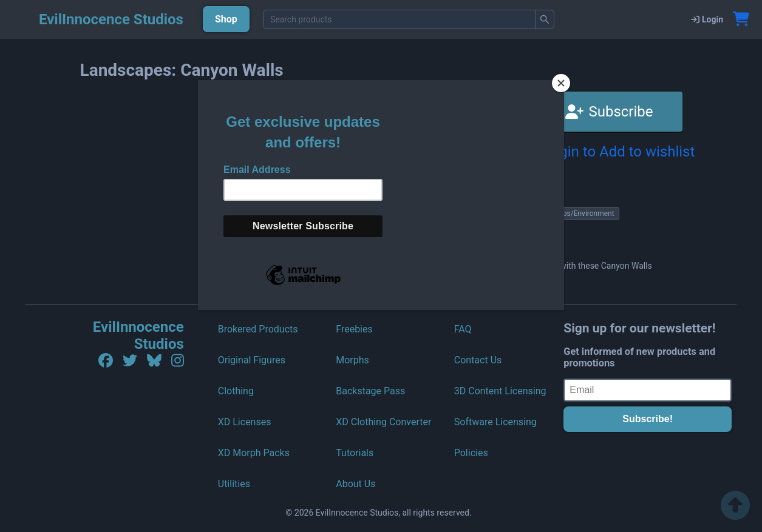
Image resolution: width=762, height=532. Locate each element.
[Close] (561, 83)
